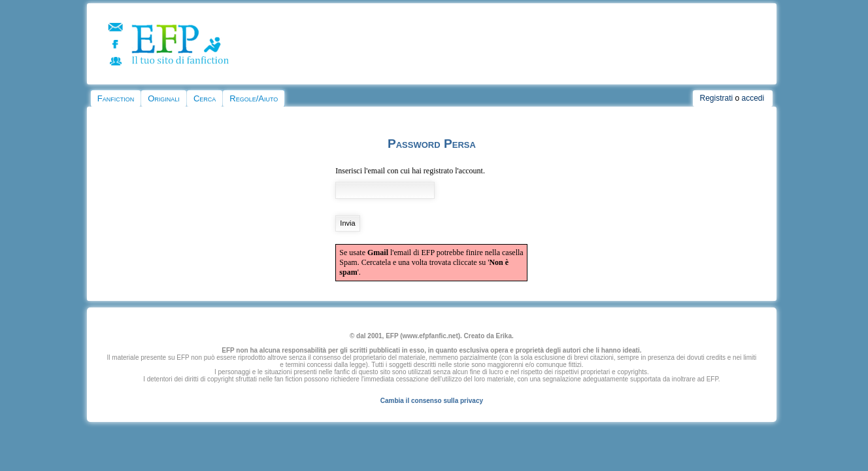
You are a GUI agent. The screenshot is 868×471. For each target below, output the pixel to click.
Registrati (716, 98)
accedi (753, 98)
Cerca (205, 98)
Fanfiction (116, 98)
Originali (164, 98)
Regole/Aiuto (254, 98)
